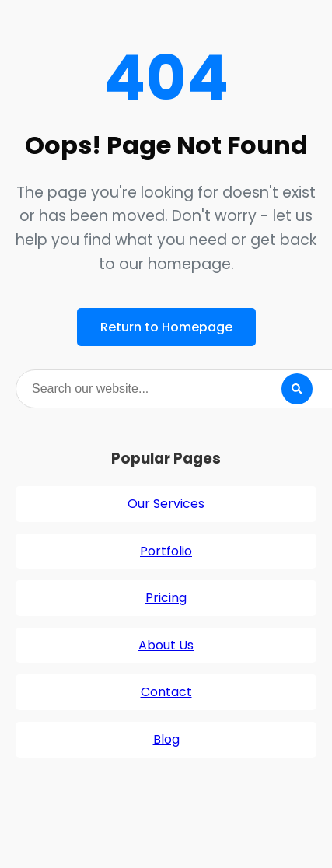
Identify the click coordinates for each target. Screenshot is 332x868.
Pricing (166, 598)
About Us (166, 645)
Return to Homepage (166, 327)
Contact (166, 692)
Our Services (166, 504)
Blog (166, 739)
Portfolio (166, 551)
